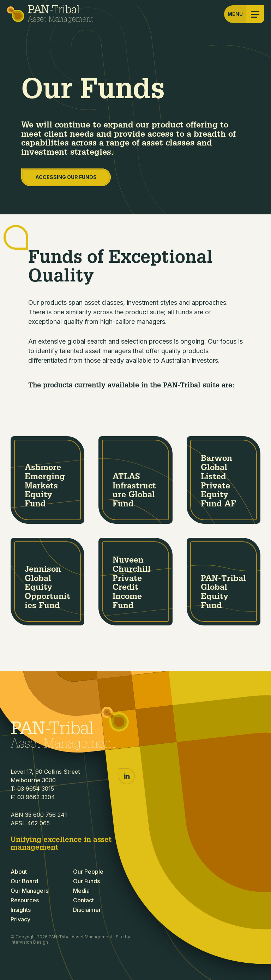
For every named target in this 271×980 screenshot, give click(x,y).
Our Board (24, 881)
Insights (21, 910)
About (19, 872)
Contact (83, 900)
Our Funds (86, 881)
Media (81, 891)
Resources (25, 900)
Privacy (20, 919)
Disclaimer (87, 910)
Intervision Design (29, 942)
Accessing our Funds (66, 177)
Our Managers (29, 891)
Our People (88, 872)
